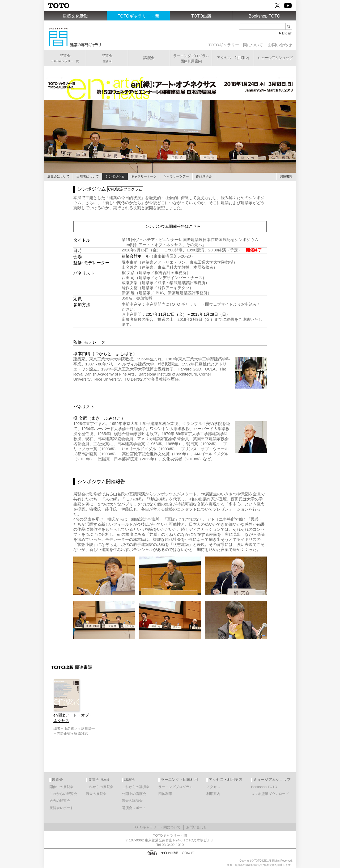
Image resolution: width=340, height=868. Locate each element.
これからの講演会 (136, 787)
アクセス (213, 787)
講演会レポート (134, 808)
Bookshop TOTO (264, 16)
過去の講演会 (132, 801)
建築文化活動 (75, 16)
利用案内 (213, 794)
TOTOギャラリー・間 (138, 16)
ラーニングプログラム (176, 787)
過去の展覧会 (60, 801)
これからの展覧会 (63, 794)
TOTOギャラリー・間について (236, 45)
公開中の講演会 (134, 794)
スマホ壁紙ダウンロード (270, 794)
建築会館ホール (136, 256)
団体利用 (165, 794)
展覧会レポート (61, 808)
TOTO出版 (201, 16)
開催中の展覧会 (61, 787)
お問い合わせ (280, 45)
